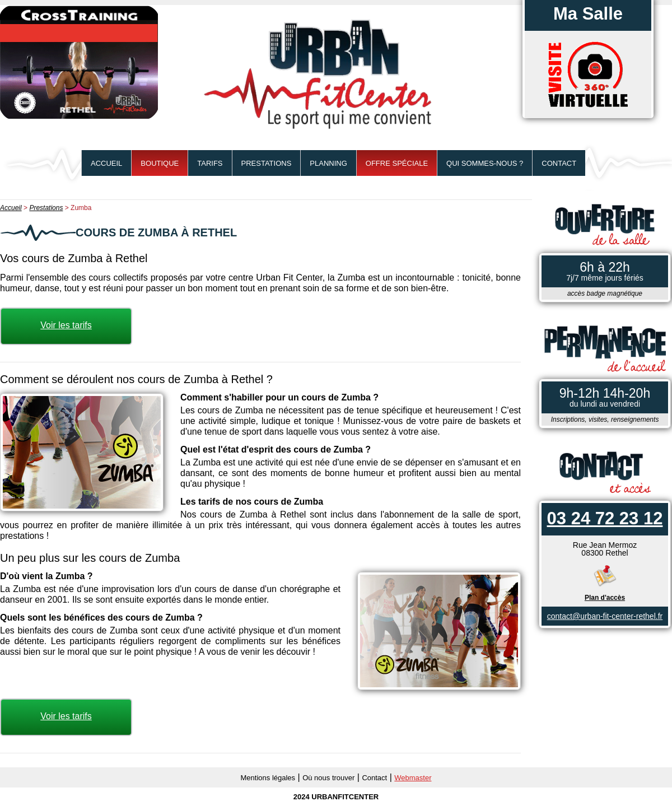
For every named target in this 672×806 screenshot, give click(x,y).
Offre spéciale (397, 163)
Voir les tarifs (66, 325)
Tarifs (210, 163)
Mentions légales (268, 778)
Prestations (267, 163)
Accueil (106, 163)
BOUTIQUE (160, 163)
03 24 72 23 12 (605, 518)
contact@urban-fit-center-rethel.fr (605, 616)
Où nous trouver (328, 778)
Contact (559, 163)
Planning (328, 163)
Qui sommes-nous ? (485, 163)
